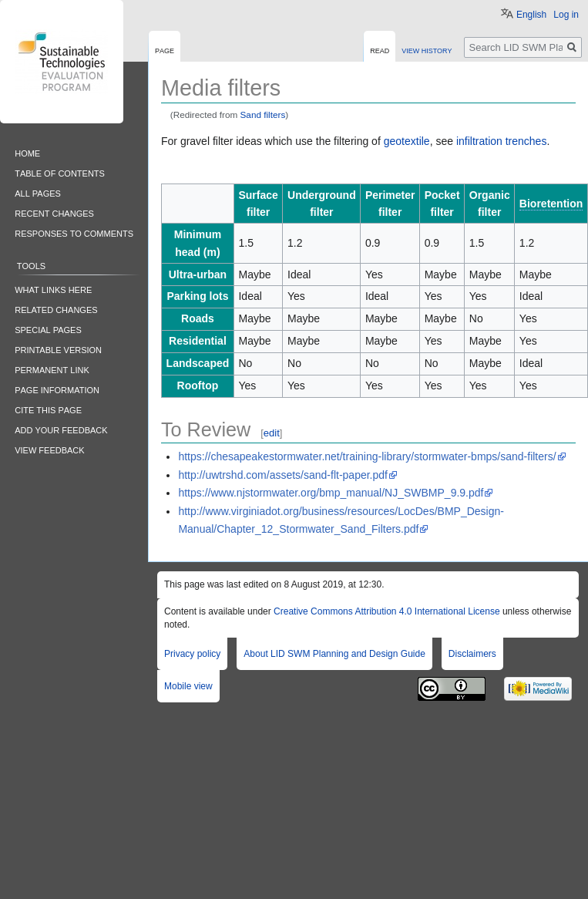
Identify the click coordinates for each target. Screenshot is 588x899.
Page (165, 50)
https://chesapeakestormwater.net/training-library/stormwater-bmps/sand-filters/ (367, 456)
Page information (57, 389)
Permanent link (52, 369)
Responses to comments (74, 232)
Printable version (58, 349)
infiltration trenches (502, 141)
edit (272, 433)
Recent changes (54, 212)
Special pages (48, 329)
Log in (566, 15)
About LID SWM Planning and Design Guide (334, 654)
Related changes (56, 309)
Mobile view (188, 686)
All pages (38, 192)
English (531, 15)
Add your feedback (61, 429)
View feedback (49, 449)
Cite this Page (48, 409)
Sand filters (263, 114)
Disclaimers (472, 654)
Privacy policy (192, 654)
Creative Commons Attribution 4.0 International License (387, 611)
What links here (53, 289)
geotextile (407, 141)
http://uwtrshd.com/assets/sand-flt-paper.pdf (283, 475)
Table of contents (60, 172)
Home (27, 152)
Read (380, 50)
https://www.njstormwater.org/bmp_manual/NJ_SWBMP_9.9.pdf (331, 493)
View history (427, 50)
